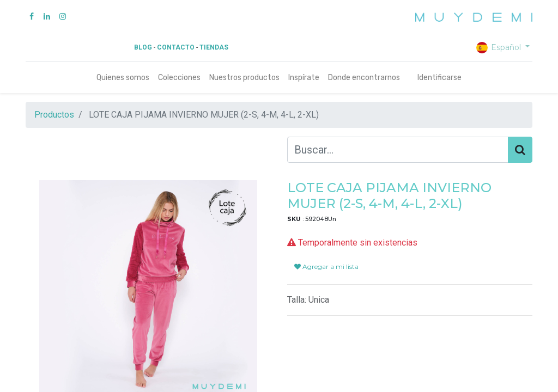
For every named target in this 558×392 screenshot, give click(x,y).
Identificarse (439, 78)
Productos (54, 115)
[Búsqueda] (520, 150)
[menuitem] (123, 78)
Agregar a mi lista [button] (326, 267)
